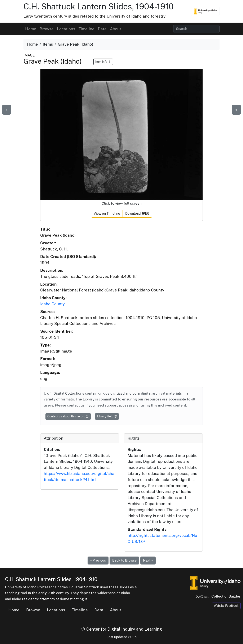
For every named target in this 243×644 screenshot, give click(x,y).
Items (48, 44)
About (116, 29)
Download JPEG (137, 214)
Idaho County (52, 304)
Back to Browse (124, 560)
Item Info (103, 62)
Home (31, 29)
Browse (47, 29)
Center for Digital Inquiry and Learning (121, 629)
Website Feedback (226, 606)
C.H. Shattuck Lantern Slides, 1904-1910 (99, 6)
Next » (148, 560)
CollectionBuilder (226, 596)
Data (102, 29)
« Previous (98, 560)
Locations (66, 29)
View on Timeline (107, 214)
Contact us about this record (68, 416)
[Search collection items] (196, 29)
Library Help (107, 416)
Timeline (87, 29)
